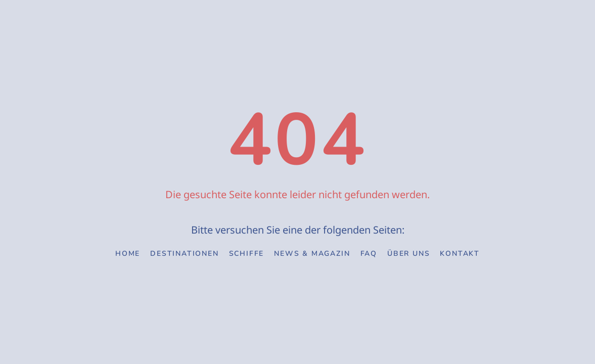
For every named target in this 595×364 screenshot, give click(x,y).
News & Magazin (312, 254)
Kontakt (460, 254)
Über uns (408, 254)
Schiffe (247, 254)
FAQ (369, 254)
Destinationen (184, 254)
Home (128, 254)
